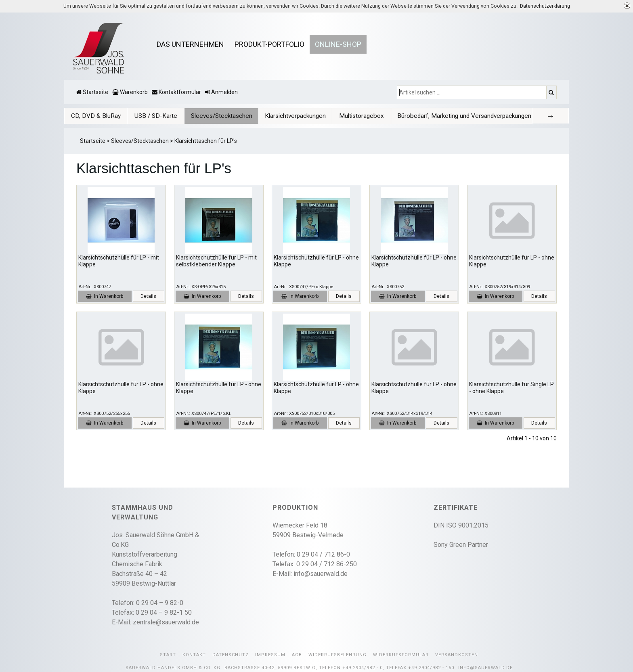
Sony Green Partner (461, 545)
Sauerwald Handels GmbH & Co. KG (173, 668)
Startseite (93, 141)
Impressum (270, 655)
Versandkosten (457, 655)
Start (168, 655)
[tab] (96, 116)
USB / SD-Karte (156, 116)
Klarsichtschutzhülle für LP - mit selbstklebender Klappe (216, 261)
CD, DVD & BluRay (96, 116)
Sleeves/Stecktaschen (222, 116)
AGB (297, 655)
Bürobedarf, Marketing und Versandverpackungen (464, 116)
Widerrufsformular (401, 655)
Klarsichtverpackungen (295, 116)
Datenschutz (231, 655)
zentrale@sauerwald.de (166, 622)
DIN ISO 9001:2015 (461, 525)
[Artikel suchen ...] (473, 92)
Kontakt (194, 655)
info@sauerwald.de (321, 574)
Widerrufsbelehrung (337, 655)
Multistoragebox (362, 116)
